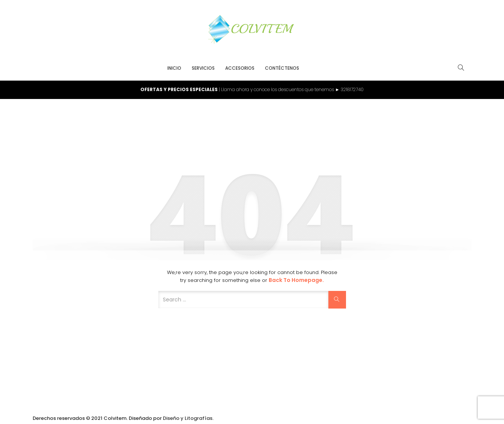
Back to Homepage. (296, 280)
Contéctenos (282, 68)
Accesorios (240, 68)
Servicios (203, 68)
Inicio (174, 68)
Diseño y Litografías (188, 418)
